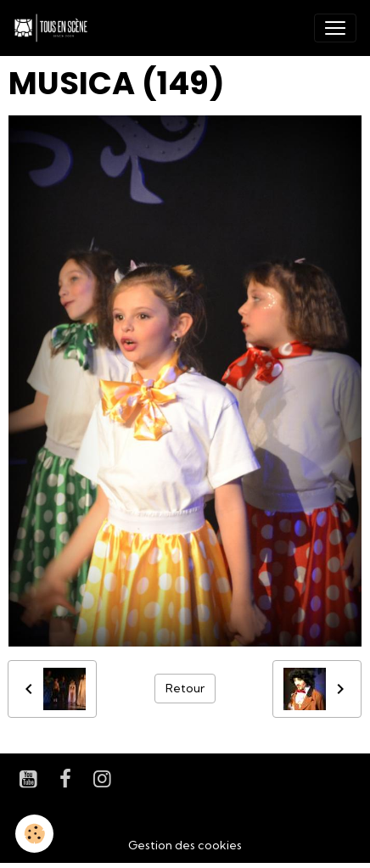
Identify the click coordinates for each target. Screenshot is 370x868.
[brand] (54, 28)
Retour (185, 688)
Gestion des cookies (185, 845)
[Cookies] (34, 834)
